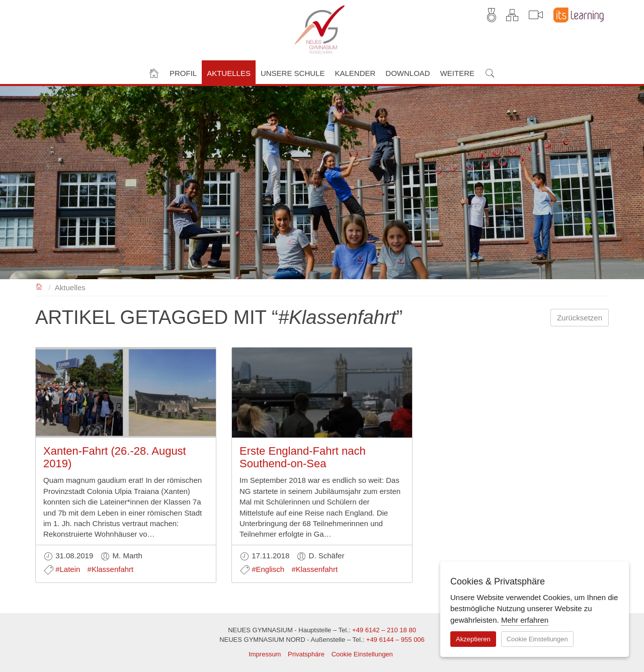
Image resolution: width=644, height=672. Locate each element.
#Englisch (268, 569)
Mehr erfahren (525, 620)
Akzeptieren (473, 639)
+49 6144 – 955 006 (395, 640)
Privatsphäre (306, 654)
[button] (183, 72)
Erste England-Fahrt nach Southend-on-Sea (303, 457)
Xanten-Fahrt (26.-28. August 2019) (115, 457)
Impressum (265, 654)
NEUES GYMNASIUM (39, 286)
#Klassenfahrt (111, 569)
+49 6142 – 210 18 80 (384, 630)
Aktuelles (70, 287)
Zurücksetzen (580, 318)
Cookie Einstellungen (362, 654)
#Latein (68, 569)
